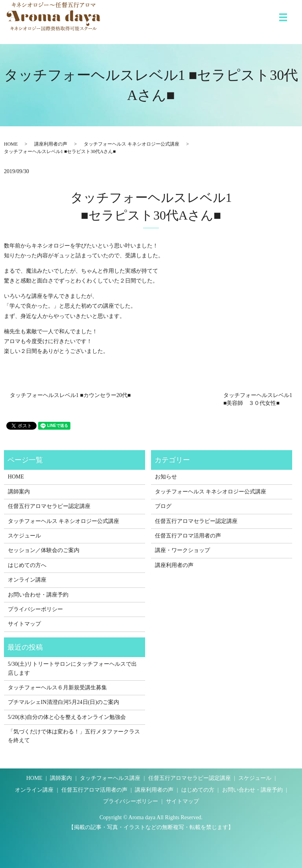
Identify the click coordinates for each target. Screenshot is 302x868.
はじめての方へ (27, 565)
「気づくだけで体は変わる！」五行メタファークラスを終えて (74, 736)
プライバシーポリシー (35, 609)
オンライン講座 (27, 580)
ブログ (163, 506)
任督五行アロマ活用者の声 (188, 536)
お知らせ (166, 477)
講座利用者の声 (51, 144)
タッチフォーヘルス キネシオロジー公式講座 (132, 144)
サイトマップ (24, 624)
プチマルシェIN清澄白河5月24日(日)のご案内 (64, 702)
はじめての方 (198, 790)
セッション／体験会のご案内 (44, 550)
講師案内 (19, 492)
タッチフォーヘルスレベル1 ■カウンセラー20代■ (70, 395)
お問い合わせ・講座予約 (38, 595)
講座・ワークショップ (182, 550)
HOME (11, 144)
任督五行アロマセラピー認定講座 (49, 506)
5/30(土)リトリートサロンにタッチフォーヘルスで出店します (72, 668)
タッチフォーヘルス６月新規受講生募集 (57, 688)
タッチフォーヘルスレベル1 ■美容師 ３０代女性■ (258, 399)
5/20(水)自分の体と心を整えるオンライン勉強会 (67, 717)
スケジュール (24, 536)
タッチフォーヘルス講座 (110, 778)
